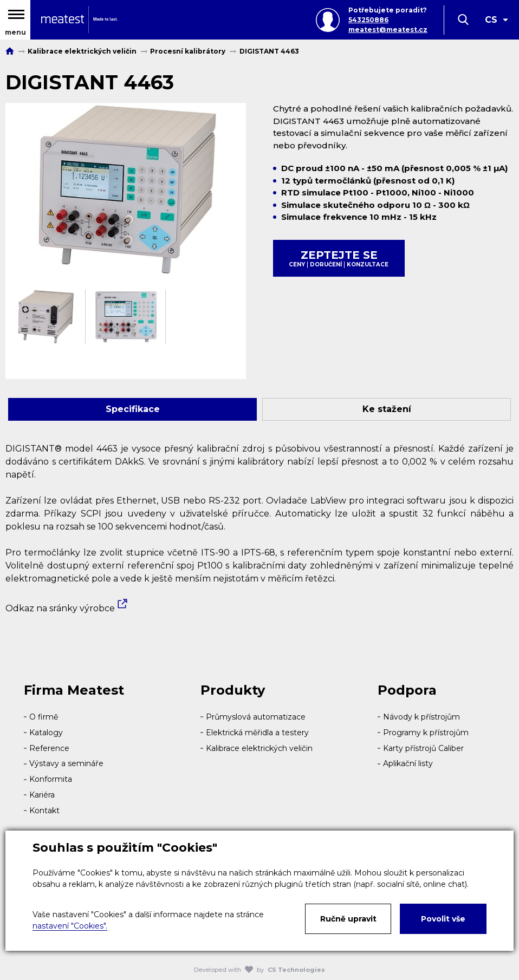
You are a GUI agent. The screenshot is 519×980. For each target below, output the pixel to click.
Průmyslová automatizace (256, 717)
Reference (49, 748)
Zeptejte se (339, 258)
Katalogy (46, 733)
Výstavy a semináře (66, 763)
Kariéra (42, 795)
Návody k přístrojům (421, 717)
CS (491, 20)
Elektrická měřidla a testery (257, 733)
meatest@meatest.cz (388, 30)
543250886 (368, 20)
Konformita (51, 779)
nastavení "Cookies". (70, 926)
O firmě (44, 717)
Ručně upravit (348, 919)
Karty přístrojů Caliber (423, 748)
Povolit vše (443, 919)
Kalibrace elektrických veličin (259, 748)
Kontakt (44, 811)
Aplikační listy (408, 763)
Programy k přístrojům (426, 733)
